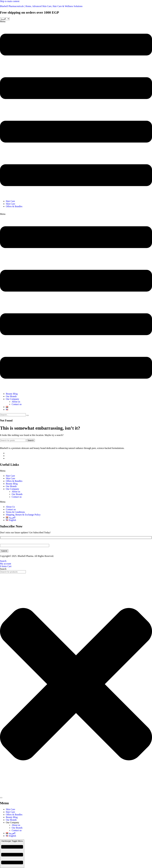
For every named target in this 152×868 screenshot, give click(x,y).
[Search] (13, 440)
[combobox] (13, 572)
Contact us (17, 404)
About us (16, 402)
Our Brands (11, 396)
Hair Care (10, 201)
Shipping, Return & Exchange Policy (23, 515)
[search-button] (28, 415)
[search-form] (13, 415)
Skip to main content (10, 1)
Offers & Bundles (14, 206)
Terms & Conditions (15, 512)
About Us (10, 507)
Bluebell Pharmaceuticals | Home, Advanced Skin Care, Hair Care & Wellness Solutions (41, 6)
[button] (76, 109)
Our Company (12, 399)
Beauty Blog (12, 394)
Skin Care (11, 204)
